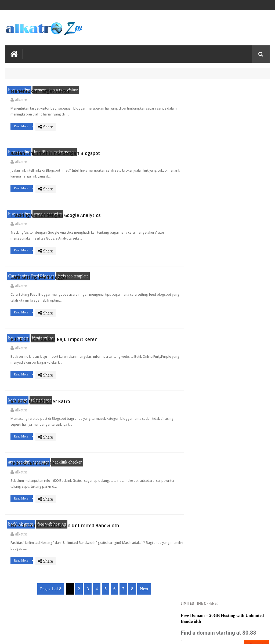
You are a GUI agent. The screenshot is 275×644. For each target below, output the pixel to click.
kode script (18, 434)
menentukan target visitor (56, 90)
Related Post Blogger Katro (137, 431)
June (207, 488)
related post (41, 434)
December (212, 349)
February (211, 521)
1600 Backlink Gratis (130, 497)
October (210, 454)
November (212, 446)
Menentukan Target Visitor (137, 87)
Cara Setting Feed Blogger (31, 297)
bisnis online (19, 90)
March (208, 513)
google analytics (48, 226)
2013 (202, 316)
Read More (120, 133)
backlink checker (67, 499)
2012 (202, 325)
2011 (202, 333)
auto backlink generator (28, 499)
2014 (202, 308)
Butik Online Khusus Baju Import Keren (136, 363)
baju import (18, 363)
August (209, 471)
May (207, 496)
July (206, 480)
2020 (202, 300)
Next (142, 633)
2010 (202, 341)
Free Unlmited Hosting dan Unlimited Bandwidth (137, 565)
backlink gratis (21, 565)
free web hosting (52, 565)
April (207, 504)
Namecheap (216, 140)
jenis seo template (73, 297)
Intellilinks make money (55, 155)
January (209, 530)
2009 (202, 540)
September (212, 463)
